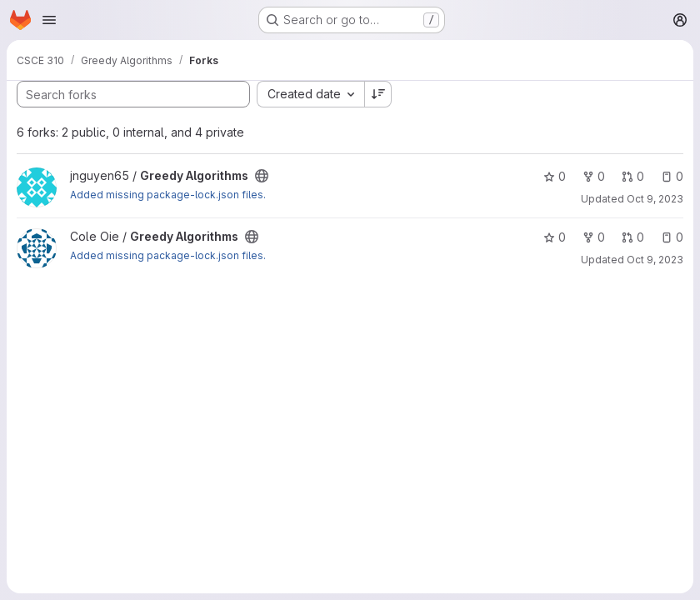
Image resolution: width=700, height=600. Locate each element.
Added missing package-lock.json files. (168, 195)
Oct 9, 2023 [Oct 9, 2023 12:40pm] (655, 260)
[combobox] (310, 94)
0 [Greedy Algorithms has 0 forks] (594, 176)
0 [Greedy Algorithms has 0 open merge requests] (633, 176)
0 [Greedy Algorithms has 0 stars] (555, 176)
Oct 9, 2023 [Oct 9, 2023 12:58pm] (655, 199)
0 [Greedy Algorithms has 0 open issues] (672, 176)
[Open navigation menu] (49, 20)
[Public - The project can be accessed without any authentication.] (262, 176)
